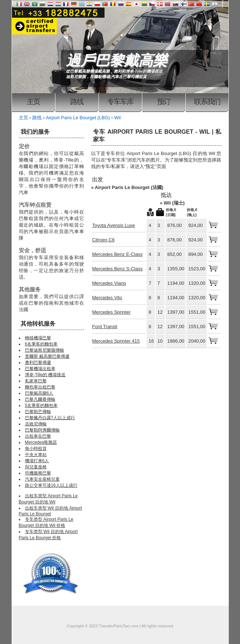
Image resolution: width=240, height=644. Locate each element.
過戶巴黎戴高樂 (117, 60)
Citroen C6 (104, 240)
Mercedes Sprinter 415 (116, 341)
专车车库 (120, 102)
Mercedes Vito (107, 298)
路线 (77, 102)
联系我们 (207, 102)
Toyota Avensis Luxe (114, 225)
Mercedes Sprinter (111, 312)
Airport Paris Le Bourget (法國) (129, 187)
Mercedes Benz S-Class (117, 269)
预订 (164, 102)
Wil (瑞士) (174, 203)
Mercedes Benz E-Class (117, 254)
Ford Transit (105, 327)
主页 (33, 102)
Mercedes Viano (109, 283)
